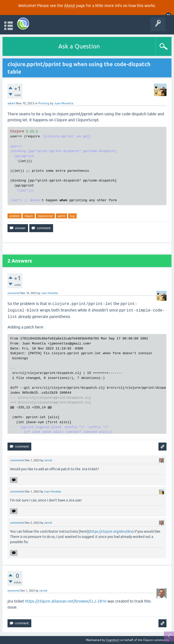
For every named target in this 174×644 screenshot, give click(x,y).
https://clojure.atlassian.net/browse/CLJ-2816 (66, 601)
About (70, 5)
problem (15, 216)
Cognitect (113, 640)
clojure (29, 216)
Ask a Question (79, 46)
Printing (44, 103)
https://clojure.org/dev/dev (111, 531)
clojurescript (45, 216)
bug (72, 216)
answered (14, 293)
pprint (61, 216)
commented (17, 460)
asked (11, 103)
